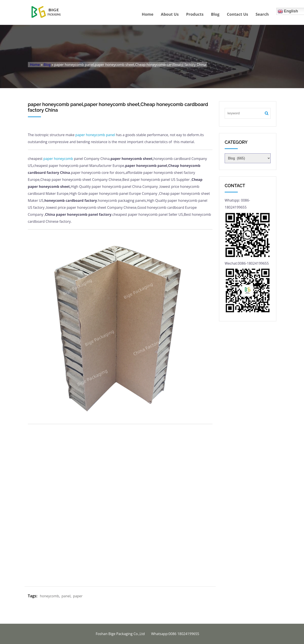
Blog (215, 14)
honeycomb (95, 135)
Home (148, 14)
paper (80, 135)
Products (195, 14)
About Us (170, 14)
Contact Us (237, 14)
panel (110, 135)
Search (262, 14)
